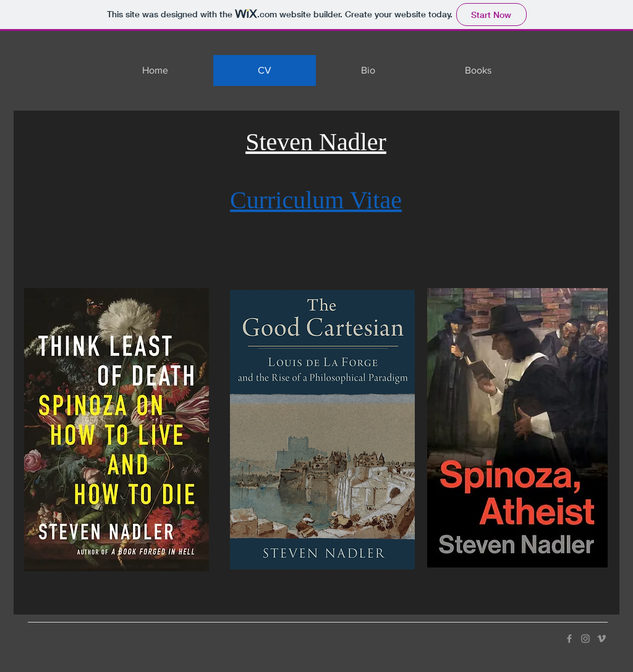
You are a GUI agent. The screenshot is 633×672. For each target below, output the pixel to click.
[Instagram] (585, 639)
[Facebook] (569, 639)
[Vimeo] (601, 639)
